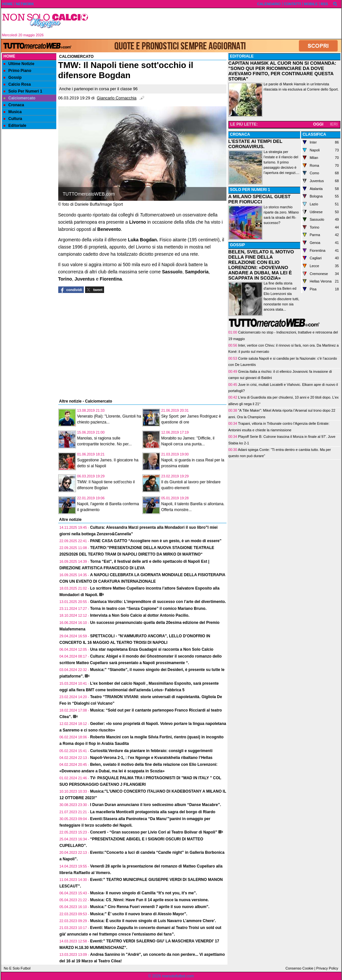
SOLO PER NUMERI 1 (250, 190)
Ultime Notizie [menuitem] (19, 64)
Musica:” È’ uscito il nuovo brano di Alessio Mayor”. (139, 914)
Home (9, 56)
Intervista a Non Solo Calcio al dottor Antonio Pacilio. (140, 615)
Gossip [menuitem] (13, 77)
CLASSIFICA (315, 134)
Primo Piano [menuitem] (18, 71)
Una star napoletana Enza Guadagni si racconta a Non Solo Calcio (152, 649)
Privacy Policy (327, 968)
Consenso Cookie (299, 968)
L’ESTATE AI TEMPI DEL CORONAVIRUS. (255, 144)
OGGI (318, 124)
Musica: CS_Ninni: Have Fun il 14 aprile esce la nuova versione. (149, 900)
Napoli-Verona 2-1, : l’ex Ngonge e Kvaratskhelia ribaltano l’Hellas (151, 758)
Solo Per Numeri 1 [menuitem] (23, 91)
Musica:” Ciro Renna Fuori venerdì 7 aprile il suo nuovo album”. (150, 907)
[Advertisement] (217, 24)
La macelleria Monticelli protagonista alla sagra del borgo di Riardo (153, 812)
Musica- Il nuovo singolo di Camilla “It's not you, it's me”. (143, 893)
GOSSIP (238, 245)
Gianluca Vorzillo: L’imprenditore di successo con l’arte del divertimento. (158, 602)
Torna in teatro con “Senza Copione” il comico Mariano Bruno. (148, 609)
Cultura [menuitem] (13, 119)
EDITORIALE (242, 56)
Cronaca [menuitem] (14, 105)
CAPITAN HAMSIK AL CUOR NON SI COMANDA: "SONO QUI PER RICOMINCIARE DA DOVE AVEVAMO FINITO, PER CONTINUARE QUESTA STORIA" (282, 71)
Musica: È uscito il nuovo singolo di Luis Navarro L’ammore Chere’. (153, 921)
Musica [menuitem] (13, 112)
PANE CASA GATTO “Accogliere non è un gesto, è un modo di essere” (156, 541)
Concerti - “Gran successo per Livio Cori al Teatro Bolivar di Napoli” (154, 832)
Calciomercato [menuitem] (20, 98)
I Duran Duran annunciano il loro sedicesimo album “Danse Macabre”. (155, 805)
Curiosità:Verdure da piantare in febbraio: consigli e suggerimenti (151, 751)
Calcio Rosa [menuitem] (17, 84)
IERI (334, 124)
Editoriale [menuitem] (15, 126)
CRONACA (240, 134)
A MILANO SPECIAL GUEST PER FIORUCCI (260, 199)
